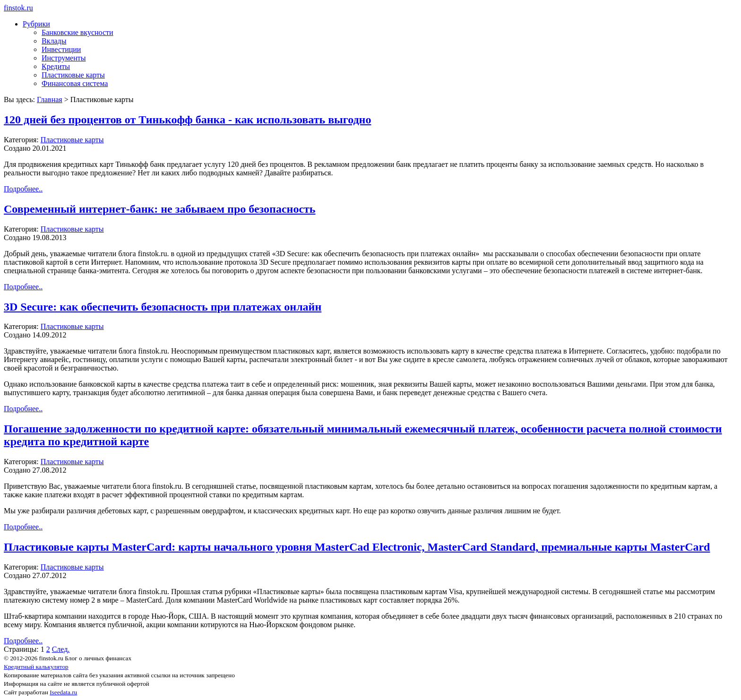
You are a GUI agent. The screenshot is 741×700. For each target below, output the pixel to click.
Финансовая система (75, 83)
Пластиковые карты (73, 75)
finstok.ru (18, 8)
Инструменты (64, 58)
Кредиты (56, 66)
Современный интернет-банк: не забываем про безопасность (160, 209)
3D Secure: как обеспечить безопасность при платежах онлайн (163, 307)
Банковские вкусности (78, 32)
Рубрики (36, 24)
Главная (50, 99)
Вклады (54, 41)
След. (61, 649)
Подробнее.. (23, 189)
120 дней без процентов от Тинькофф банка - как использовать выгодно (187, 120)
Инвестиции (61, 49)
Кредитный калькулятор (36, 667)
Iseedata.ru (63, 692)
